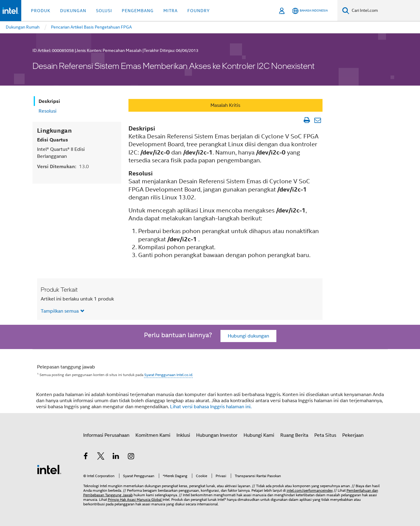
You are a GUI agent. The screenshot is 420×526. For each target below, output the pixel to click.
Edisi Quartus (53, 140)
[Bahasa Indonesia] (310, 11)
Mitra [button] (171, 11)
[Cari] (346, 10)
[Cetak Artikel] (307, 120)
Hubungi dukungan (248, 336)
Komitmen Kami (153, 435)
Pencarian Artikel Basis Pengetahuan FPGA (91, 27)
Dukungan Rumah (23, 27)
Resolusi (48, 111)
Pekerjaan (353, 435)
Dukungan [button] (73, 11)
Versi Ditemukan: (63, 166)
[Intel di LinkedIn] (116, 457)
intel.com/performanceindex (310, 490)
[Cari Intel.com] (385, 11)
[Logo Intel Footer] (49, 469)
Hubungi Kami (259, 435)
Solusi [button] (104, 11)
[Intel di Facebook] (86, 457)
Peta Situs (325, 435)
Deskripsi (49, 101)
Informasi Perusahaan (106, 435)
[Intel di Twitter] (101, 457)
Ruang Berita (294, 435)
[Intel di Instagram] (131, 457)
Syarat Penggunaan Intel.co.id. (169, 375)
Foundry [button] (199, 11)
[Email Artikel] (318, 120)
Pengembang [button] (138, 11)
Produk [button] (41, 11)
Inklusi (183, 435)
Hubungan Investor (217, 435)
